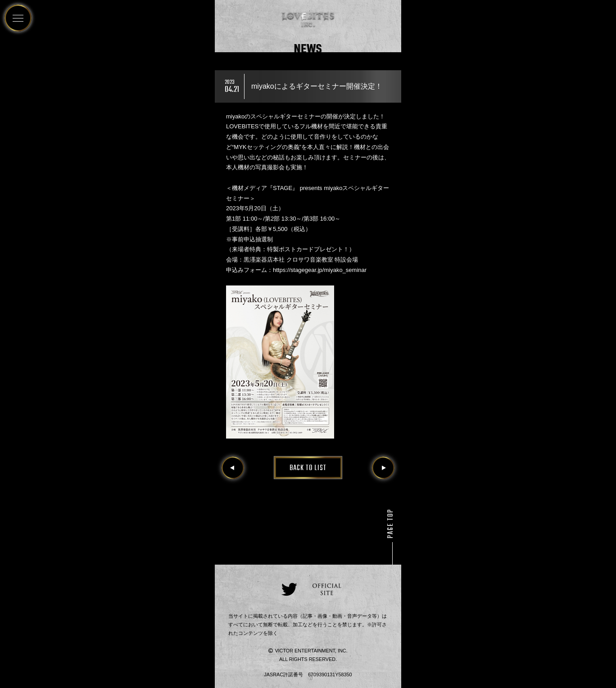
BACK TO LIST (308, 468)
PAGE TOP (391, 524)
